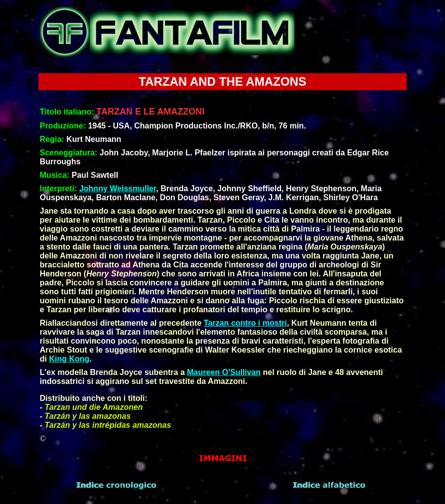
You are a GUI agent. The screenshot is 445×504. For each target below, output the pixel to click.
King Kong (69, 359)
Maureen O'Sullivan (224, 372)
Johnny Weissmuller (118, 189)
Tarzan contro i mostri (245, 323)
